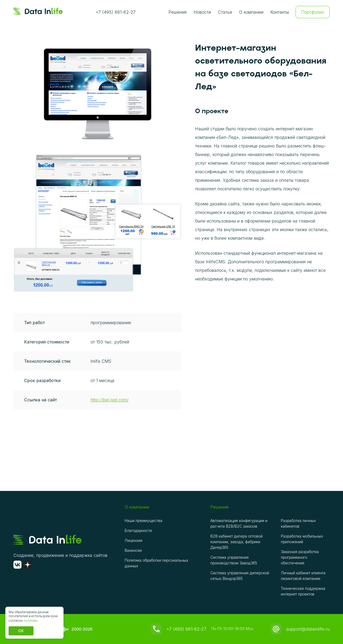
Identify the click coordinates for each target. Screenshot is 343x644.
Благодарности (138, 530)
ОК (21, 631)
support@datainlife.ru (308, 629)
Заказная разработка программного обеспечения (300, 557)
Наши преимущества (143, 521)
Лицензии (133, 540)
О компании (251, 12)
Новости (202, 12)
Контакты (280, 12)
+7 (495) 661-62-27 (116, 12)
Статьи (225, 12)
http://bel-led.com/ (110, 400)
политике (31, 621)
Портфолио (313, 12)
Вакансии (133, 550)
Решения (178, 12)
